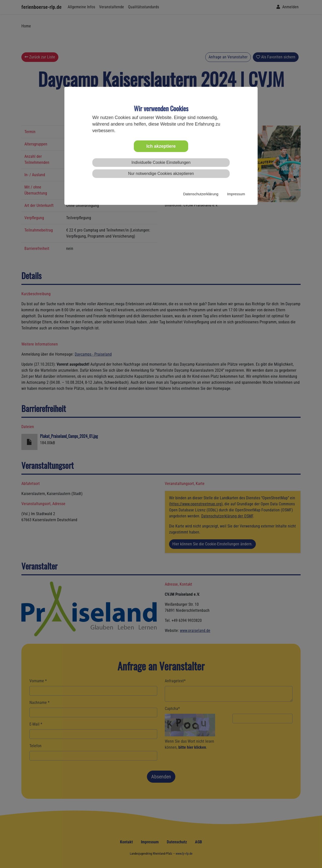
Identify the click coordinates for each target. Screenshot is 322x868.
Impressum (236, 194)
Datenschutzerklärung (201, 194)
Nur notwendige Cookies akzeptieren (161, 174)
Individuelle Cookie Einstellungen (161, 162)
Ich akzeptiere (161, 146)
